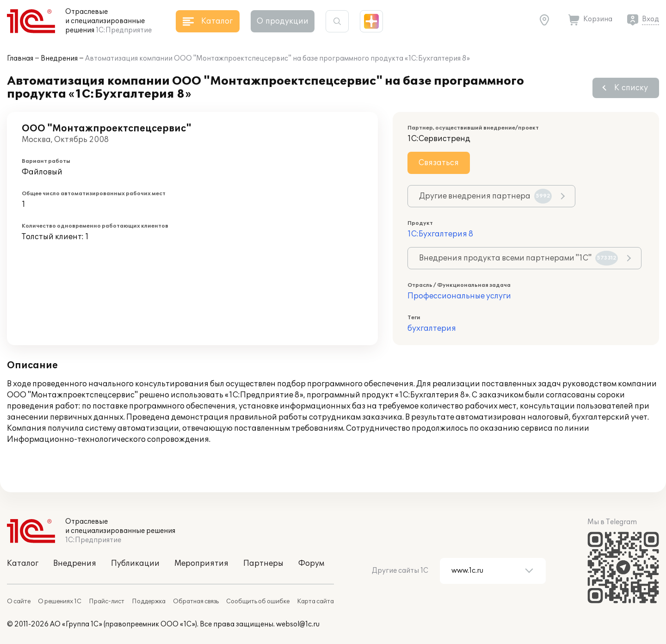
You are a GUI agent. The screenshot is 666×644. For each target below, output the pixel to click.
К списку (631, 88)
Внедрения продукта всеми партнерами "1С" (518, 258)
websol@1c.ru (298, 624)
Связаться (439, 163)
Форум (311, 563)
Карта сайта (315, 601)
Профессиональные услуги (459, 296)
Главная (20, 59)
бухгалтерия (432, 328)
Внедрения (59, 59)
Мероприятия (201, 563)
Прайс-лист (107, 601)
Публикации (135, 563)
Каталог (23, 563)
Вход (651, 19)
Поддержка (149, 601)
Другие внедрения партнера (485, 196)
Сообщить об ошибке (258, 601)
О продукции (283, 21)
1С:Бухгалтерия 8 (440, 234)
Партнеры (263, 563)
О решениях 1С (60, 601)
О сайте (19, 601)
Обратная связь (196, 601)
